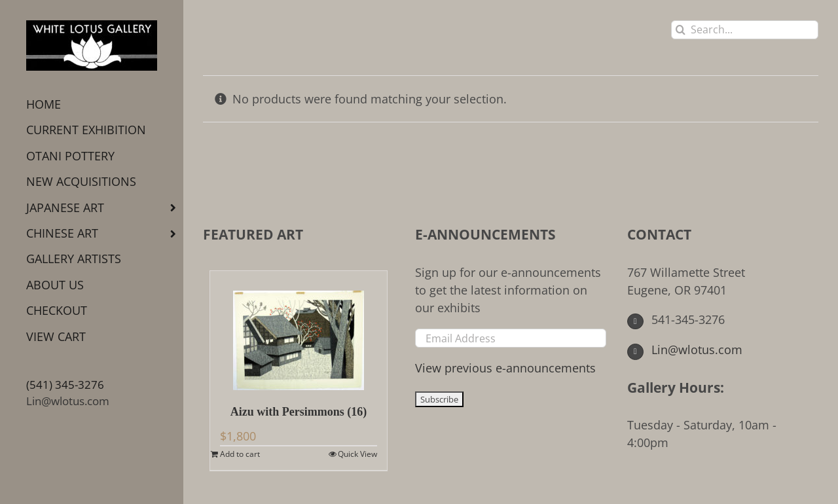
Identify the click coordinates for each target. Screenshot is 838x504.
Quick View (357, 454)
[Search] (681, 30)
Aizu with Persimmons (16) (299, 412)
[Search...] (745, 30)
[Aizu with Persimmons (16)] (299, 331)
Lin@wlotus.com (68, 401)
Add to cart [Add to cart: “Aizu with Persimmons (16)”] (240, 454)
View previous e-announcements (505, 368)
